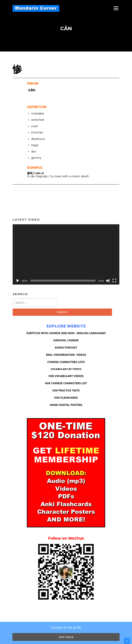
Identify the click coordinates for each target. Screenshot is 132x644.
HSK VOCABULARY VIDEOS (66, 376)
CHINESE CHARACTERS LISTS (66, 362)
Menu (116, 8)
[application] (66, 254)
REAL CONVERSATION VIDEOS (66, 355)
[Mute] (108, 281)
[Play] (18, 281)
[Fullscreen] (114, 281)
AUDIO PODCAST (66, 347)
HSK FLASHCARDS (66, 398)
